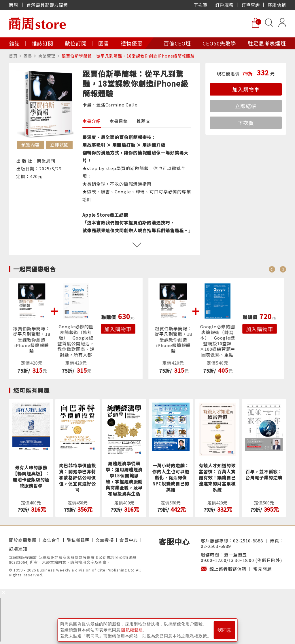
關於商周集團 (23, 540)
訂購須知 (18, 549)
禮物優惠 (132, 43)
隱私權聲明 (78, 540)
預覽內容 (31, 145)
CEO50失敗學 (219, 43)
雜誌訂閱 (42, 43)
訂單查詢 (251, 5)
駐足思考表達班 (267, 43)
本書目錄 (119, 121)
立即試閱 (59, 145)
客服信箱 (277, 5)
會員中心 (129, 540)
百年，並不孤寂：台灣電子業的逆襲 (264, 475)
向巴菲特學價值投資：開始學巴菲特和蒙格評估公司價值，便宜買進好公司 (77, 478)
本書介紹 (92, 121)
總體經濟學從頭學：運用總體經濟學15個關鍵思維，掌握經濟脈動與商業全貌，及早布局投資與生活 (124, 479)
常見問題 (262, 569)
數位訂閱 (76, 43)
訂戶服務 (224, 5)
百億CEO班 (177, 43)
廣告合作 (52, 540)
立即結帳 (246, 106)
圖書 (104, 43)
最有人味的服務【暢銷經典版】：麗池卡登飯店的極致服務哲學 (31, 477)
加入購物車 (246, 89)
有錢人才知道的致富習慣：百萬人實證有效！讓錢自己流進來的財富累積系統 (217, 478)
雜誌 (14, 43)
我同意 (224, 630)
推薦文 (143, 121)
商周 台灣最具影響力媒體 (38, 5)
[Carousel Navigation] (277, 269)
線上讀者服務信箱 (228, 569)
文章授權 (105, 540)
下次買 (201, 5)
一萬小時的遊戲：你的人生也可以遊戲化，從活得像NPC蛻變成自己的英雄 (171, 478)
